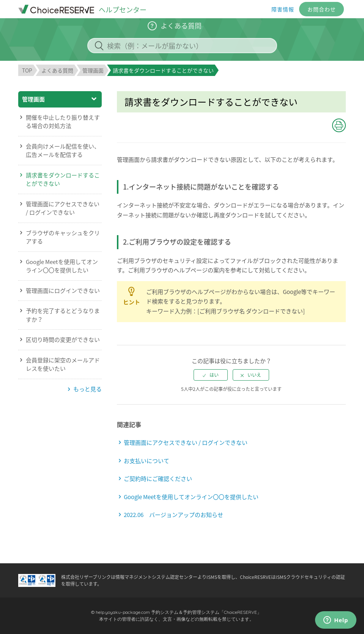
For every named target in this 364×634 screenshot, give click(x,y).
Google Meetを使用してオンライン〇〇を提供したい (62, 266)
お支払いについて (147, 461)
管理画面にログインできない (63, 291)
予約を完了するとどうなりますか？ (63, 315)
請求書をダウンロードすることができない (63, 179)
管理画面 (93, 70)
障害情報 (283, 9)
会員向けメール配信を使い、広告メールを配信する (63, 151)
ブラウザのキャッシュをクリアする (63, 237)
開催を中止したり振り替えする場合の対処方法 (63, 122)
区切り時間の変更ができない (63, 340)
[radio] (211, 375)
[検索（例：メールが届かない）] (182, 46)
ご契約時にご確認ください (158, 479)
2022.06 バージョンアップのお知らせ (173, 515)
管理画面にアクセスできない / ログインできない (63, 208)
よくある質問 (57, 70)
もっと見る (87, 389)
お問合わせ (322, 9)
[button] (339, 125)
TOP (27, 70)
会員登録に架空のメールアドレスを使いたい (63, 364)
